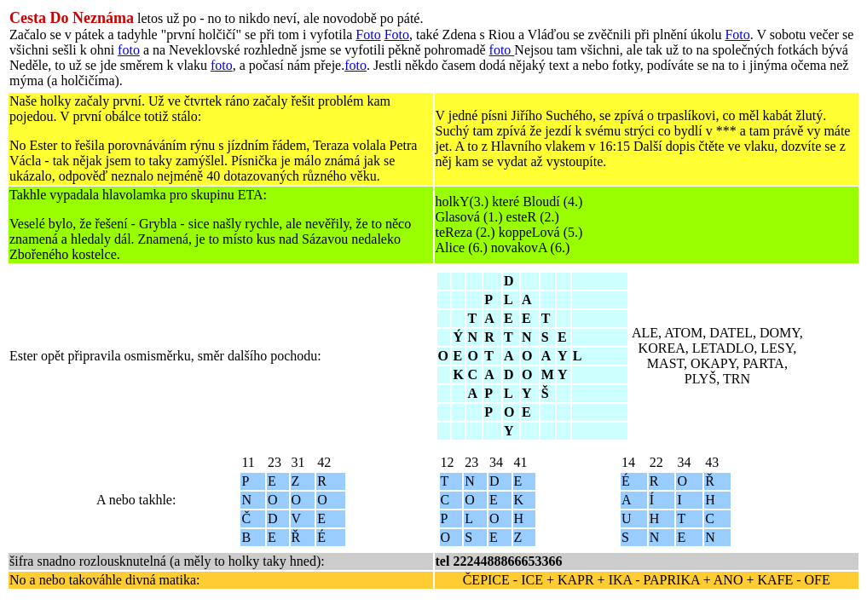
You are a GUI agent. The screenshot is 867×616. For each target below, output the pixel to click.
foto (129, 50)
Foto (368, 35)
